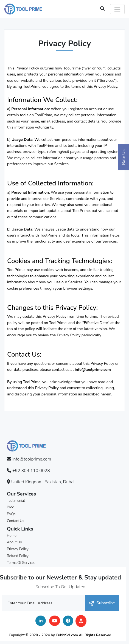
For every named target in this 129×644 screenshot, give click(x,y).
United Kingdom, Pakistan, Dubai (43, 482)
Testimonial (16, 501)
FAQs (11, 514)
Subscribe (102, 603)
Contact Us (16, 521)
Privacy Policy (18, 549)
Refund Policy (18, 556)
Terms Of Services (21, 563)
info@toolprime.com (93, 370)
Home (12, 536)
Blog (11, 507)
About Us (14, 542)
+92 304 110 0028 (31, 471)
